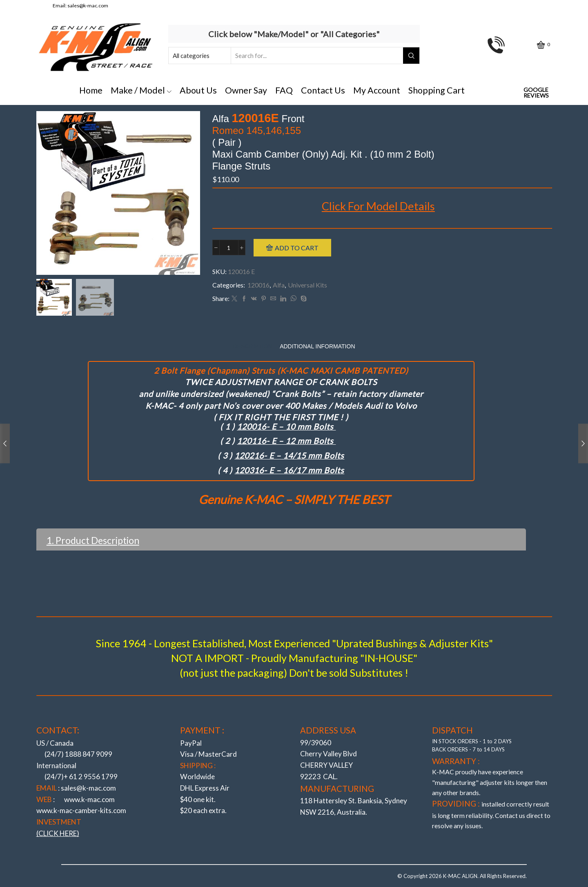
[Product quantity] (229, 247)
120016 (258, 285)
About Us (198, 90)
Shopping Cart (437, 90)
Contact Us (323, 90)
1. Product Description (93, 540)
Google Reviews (536, 93)
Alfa (279, 285)
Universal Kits (307, 285)
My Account (377, 90)
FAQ (284, 90)
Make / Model (141, 90)
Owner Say (246, 90)
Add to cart (297, 248)
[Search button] (411, 56)
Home (91, 90)
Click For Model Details (378, 206)
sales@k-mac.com (88, 6)
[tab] (252, 347)
